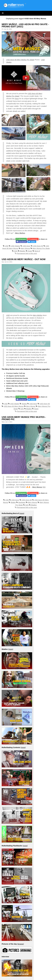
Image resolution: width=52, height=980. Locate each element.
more (22, 513)
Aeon (17, 99)
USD (7, 246)
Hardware (22, 502)
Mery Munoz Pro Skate (41, 248)
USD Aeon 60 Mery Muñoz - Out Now (24, 259)
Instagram (34, 239)
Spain (30, 251)
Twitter (33, 242)
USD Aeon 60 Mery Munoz (14, 406)
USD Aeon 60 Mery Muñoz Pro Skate (20, 60)
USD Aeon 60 (38, 246)
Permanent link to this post (27, 253)
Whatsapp (22, 239)
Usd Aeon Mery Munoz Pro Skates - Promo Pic (24, 418)
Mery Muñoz (20, 233)
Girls (16, 251)
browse (21, 944)
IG (44, 487)
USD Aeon (26, 246)
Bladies (23, 251)
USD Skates (15, 246)
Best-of (37, 251)
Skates (24, 404)
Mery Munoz (25, 248)
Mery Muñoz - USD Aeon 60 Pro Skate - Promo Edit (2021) (25, 25)
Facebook (22, 242)
